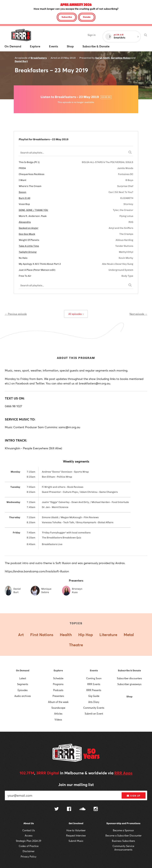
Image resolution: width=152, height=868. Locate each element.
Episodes (23, 690)
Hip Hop (86, 635)
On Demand (23, 671)
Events (94, 671)
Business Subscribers (123, 841)
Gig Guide (94, 696)
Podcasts (58, 690)
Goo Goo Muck (27, 234)
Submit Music (76, 841)
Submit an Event (94, 714)
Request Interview (76, 835)
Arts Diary (94, 702)
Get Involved (76, 823)
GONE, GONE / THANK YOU (33, 210)
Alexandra (25, 222)
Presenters (58, 696)
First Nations (42, 635)
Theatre (76, 645)
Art (21, 635)
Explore (58, 671)
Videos (58, 720)
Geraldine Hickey (121, 58)
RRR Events (94, 684)
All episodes (76, 314)
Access (29, 835)
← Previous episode (16, 314)
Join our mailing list (76, 785)
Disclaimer (29, 851)
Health (66, 635)
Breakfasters (39, 58)
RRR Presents (94, 690)
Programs (58, 684)
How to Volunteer (76, 830)
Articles (58, 714)
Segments (23, 684)
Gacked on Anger (29, 228)
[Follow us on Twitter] (57, 809)
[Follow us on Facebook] (69, 809)
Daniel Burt (21, 61)
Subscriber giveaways (129, 684)
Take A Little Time (29, 246)
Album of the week (58, 702)
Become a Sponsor (123, 830)
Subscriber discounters (129, 678)
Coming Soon (94, 678)
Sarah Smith (103, 58)
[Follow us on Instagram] (96, 809)
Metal (129, 635)
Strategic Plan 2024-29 (29, 841)
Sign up (133, 796)
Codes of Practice (29, 846)
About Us (29, 823)
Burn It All (24, 198)
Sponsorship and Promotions (123, 823)
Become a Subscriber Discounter (123, 835)
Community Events (94, 708)
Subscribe (67, 17)
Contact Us (29, 830)
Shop (129, 697)
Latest (23, 678)
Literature (108, 635)
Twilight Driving (28, 252)
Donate (87, 17)
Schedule (58, 678)
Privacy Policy (29, 857)
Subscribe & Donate (129, 671)
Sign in (92, 35)
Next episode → (138, 314)
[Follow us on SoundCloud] (82, 809)
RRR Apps (123, 773)
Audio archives (23, 696)
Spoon (22, 192)
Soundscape (58, 708)
